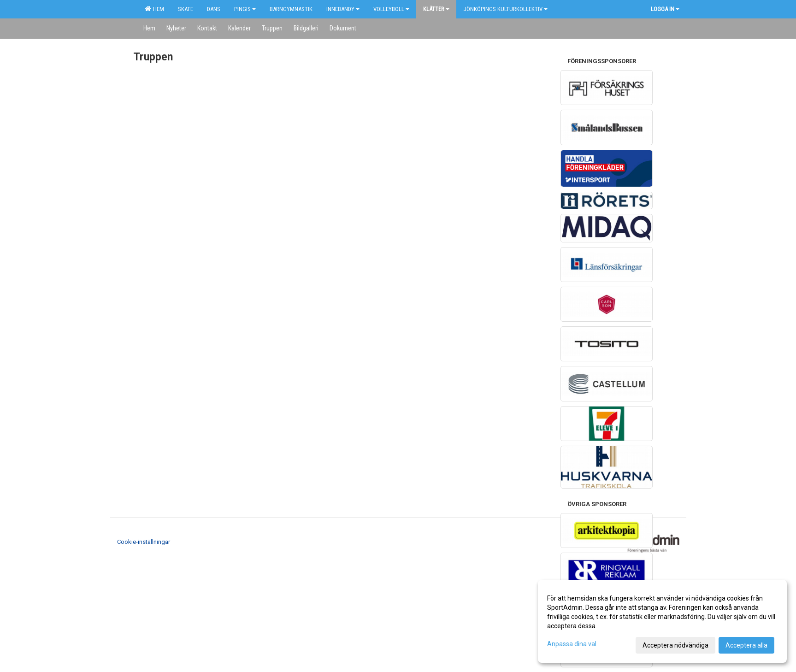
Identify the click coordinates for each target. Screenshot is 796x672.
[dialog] (662, 621)
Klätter (436, 9)
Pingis (245, 9)
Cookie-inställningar (144, 542)
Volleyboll (391, 9)
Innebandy (343, 9)
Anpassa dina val (572, 644)
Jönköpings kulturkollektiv (505, 9)
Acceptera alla (746, 645)
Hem (154, 9)
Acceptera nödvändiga (675, 645)
